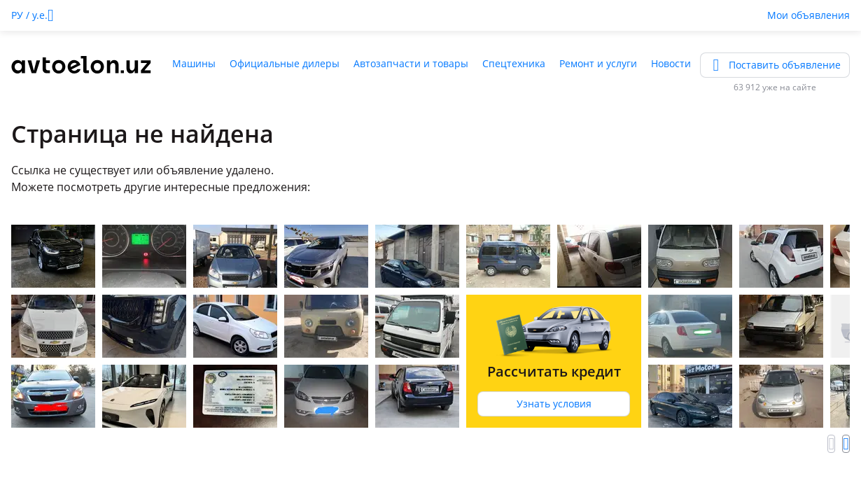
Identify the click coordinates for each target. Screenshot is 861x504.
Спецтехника (514, 63)
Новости (671, 63)
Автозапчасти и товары (411, 63)
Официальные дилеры (285, 63)
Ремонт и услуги (598, 63)
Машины (194, 63)
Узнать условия (554, 404)
